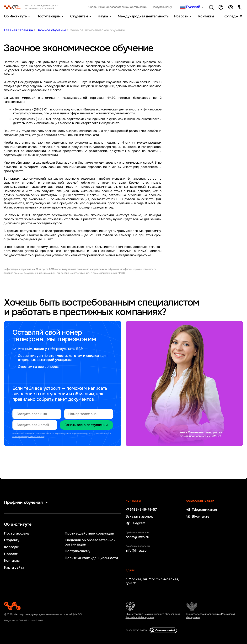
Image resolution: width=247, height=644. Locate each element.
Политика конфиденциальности (91, 558)
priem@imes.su (137, 537)
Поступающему (162, 7)
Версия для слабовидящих (231, 7)
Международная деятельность (143, 16)
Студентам (79, 16)
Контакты (206, 16)
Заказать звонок (139, 517)
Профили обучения (27, 502)
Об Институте (15, 16)
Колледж (231, 16)
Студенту (12, 540)
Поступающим (48, 16)
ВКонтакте (198, 517)
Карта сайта (14, 568)
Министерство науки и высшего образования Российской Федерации (153, 616)
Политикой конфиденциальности (28, 437)
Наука (103, 16)
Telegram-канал (202, 510)
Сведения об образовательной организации (118, 7)
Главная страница (19, 30)
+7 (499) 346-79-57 (141, 510)
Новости (181, 16)
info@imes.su (136, 551)
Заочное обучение (51, 30)
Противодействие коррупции (89, 533)
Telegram (135, 523)
